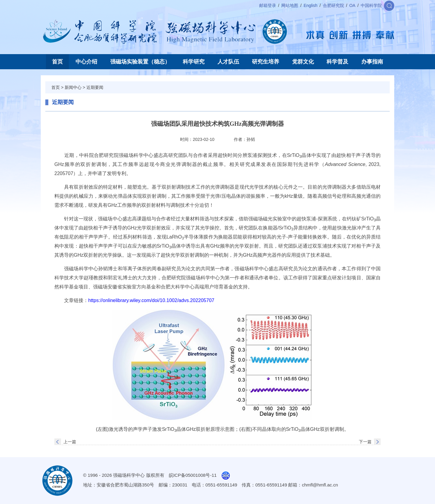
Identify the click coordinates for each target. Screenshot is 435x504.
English (311, 5)
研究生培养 (266, 62)
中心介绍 (86, 62)
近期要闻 (95, 87)
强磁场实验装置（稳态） (140, 62)
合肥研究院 (333, 5)
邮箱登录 (268, 5)
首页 (57, 62)
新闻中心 (73, 87)
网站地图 (290, 5)
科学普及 (337, 62)
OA (352, 5)
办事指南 (372, 62)
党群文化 (303, 62)
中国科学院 (371, 5)
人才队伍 (228, 62)
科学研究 (194, 62)
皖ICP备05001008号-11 (193, 475)
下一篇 (365, 442)
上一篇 (70, 442)
